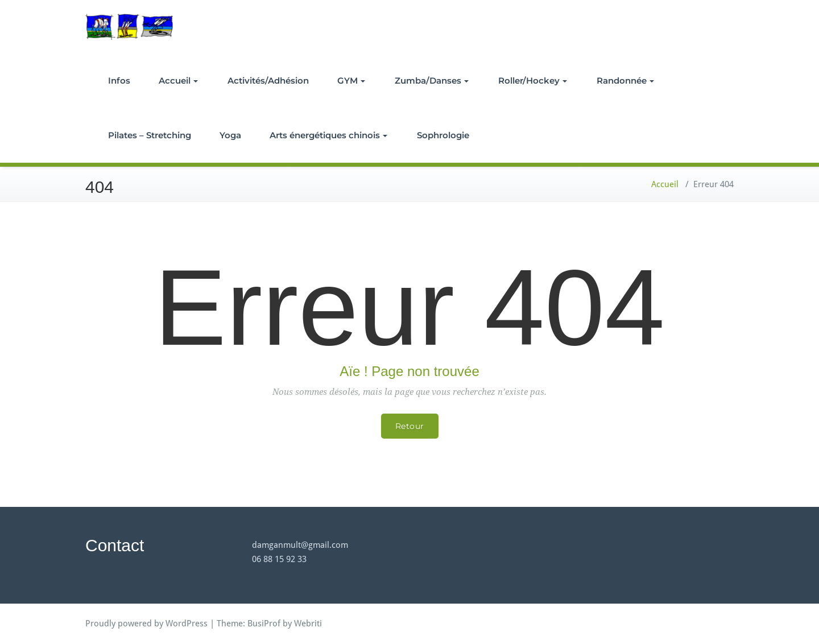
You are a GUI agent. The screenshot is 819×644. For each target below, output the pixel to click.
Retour (410, 426)
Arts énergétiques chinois (328, 135)
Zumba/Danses (432, 80)
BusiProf (264, 624)
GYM (351, 80)
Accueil (178, 80)
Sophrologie (443, 135)
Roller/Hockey (533, 80)
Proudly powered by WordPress (146, 624)
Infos (119, 80)
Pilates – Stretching (150, 135)
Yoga (230, 135)
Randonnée (625, 80)
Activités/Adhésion (268, 80)
